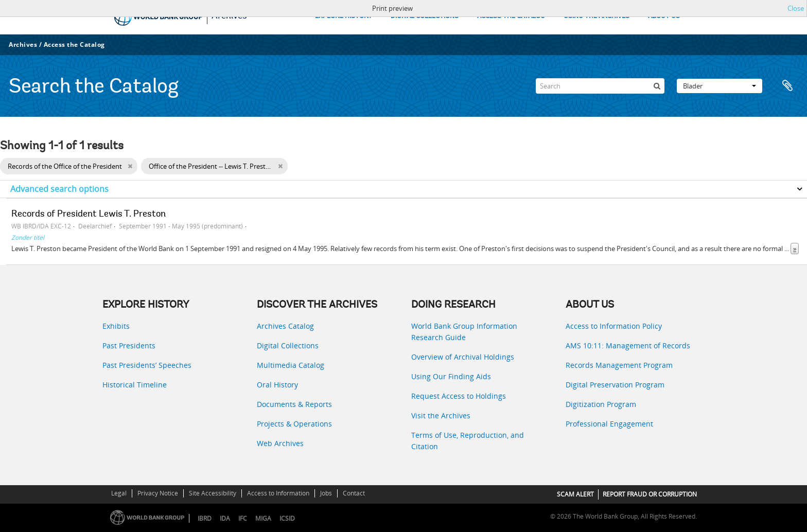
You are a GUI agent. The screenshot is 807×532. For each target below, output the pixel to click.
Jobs (326, 493)
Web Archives (280, 443)
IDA (225, 518)
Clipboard (787, 86)
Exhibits (116, 326)
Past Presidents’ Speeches (147, 365)
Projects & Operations (294, 424)
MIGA (263, 518)
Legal (119, 493)
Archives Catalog (285, 326)
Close (796, 8)
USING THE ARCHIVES (597, 16)
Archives (23, 45)
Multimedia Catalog (291, 365)
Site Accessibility (213, 493)
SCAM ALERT (575, 494)
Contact (354, 493)
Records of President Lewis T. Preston (89, 215)
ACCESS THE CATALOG (511, 16)
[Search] (600, 86)
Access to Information (278, 493)
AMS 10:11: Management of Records (628, 345)
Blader (720, 86)
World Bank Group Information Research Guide (464, 332)
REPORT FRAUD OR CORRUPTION (650, 494)
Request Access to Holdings (459, 396)
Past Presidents (129, 345)
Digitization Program (601, 404)
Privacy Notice (158, 493)
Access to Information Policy (614, 326)
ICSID (287, 518)
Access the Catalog (74, 45)
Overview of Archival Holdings (463, 357)
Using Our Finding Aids (451, 376)
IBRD (205, 518)
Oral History (277, 385)
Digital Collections (288, 345)
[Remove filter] (130, 166)
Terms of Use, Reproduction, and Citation (468, 441)
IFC (243, 518)
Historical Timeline (135, 385)
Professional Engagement (609, 424)
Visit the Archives (441, 415)
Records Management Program (619, 365)
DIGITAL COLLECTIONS (425, 16)
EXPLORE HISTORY (344, 16)
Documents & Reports (294, 404)
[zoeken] (657, 86)
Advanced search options (59, 189)
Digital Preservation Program (615, 385)
